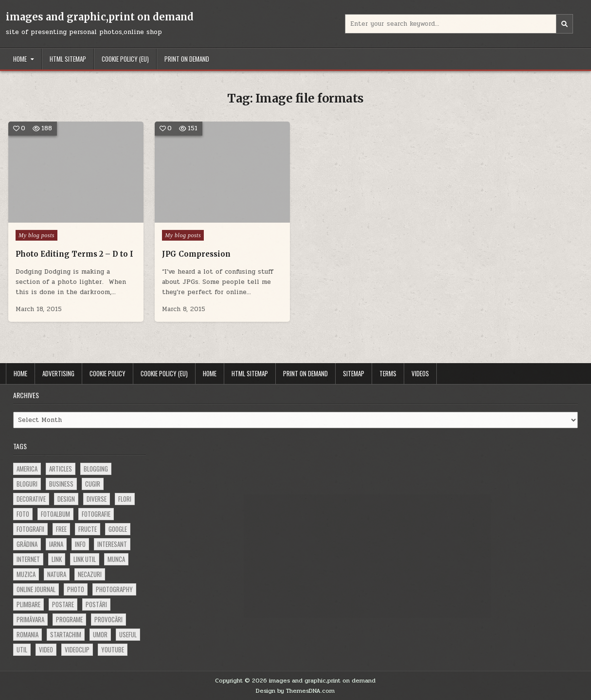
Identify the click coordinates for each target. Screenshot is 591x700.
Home (20, 59)
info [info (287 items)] (80, 544)
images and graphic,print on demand (100, 17)
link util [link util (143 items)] (85, 559)
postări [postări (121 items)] (96, 604)
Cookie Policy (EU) (125, 59)
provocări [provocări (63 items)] (108, 619)
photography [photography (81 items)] (114, 589)
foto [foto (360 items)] (23, 514)
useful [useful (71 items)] (128, 634)
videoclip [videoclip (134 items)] (77, 649)
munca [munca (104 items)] (116, 559)
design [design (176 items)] (66, 499)
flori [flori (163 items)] (125, 499)
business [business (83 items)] (61, 484)
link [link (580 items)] (57, 559)
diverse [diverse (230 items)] (97, 499)
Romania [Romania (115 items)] (27, 634)
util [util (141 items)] (22, 649)
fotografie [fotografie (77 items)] (96, 514)
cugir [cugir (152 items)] (93, 484)
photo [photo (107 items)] (76, 589)
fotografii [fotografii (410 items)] (30, 529)
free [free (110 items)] (61, 529)
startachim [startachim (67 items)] (66, 634)
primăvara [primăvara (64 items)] (30, 619)
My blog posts (36, 235)
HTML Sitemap (68, 59)
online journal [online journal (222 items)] (36, 589)
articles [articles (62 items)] (61, 469)
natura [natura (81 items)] (57, 574)
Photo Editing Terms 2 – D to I (74, 254)
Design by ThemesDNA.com (295, 691)
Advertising (58, 373)
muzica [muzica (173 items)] (26, 574)
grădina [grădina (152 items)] (27, 544)
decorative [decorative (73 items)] (31, 499)
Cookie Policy (107, 373)
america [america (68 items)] (27, 469)
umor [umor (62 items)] (100, 634)
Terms (388, 373)
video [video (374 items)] (46, 649)
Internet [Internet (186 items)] (28, 559)
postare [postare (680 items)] (63, 604)
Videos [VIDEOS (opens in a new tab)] (420, 373)
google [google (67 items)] (118, 529)
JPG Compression (196, 254)
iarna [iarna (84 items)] (56, 544)
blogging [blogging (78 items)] (96, 469)
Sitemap (354, 373)
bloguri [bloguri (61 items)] (27, 484)
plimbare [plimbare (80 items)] (28, 604)
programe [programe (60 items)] (69, 619)
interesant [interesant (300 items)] (112, 544)
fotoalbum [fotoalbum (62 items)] (55, 514)
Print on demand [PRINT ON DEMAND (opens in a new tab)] (187, 59)
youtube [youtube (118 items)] (113, 649)
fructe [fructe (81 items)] (88, 529)
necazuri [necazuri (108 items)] (90, 574)
